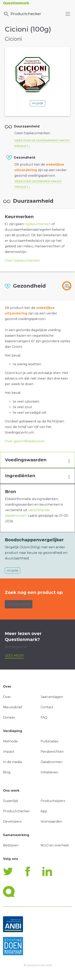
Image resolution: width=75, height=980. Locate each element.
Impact (9, 752)
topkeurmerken (38, 224)
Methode (10, 741)
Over (7, 697)
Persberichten (52, 752)
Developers (12, 821)
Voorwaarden (51, 821)
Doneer (9, 717)
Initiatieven (49, 772)
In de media (12, 762)
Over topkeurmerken (22, 261)
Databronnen (51, 762)
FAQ (44, 717)
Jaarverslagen (52, 697)
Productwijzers (53, 801)
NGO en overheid (55, 845)
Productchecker (22, 14)
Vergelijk (37, 103)
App (44, 811)
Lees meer (14, 656)
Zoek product (19, 604)
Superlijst (11, 801)
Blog (7, 772)
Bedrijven (11, 845)
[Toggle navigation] (68, 14)
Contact (47, 707)
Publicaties (49, 741)
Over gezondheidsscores (25, 441)
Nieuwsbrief (13, 707)
